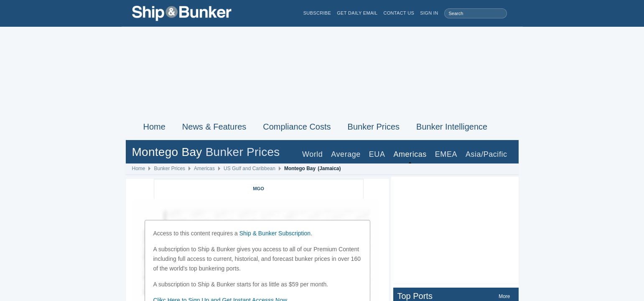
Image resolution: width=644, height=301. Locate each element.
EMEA (446, 154)
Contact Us (399, 13)
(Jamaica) (329, 168)
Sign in (429, 13)
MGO (258, 189)
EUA (377, 154)
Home (154, 127)
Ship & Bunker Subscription (275, 233)
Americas (410, 154)
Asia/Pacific (486, 154)
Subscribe (317, 13)
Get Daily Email (357, 13)
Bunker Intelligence (452, 127)
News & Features (214, 127)
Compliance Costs (297, 127)
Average (346, 154)
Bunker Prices (374, 127)
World (312, 154)
